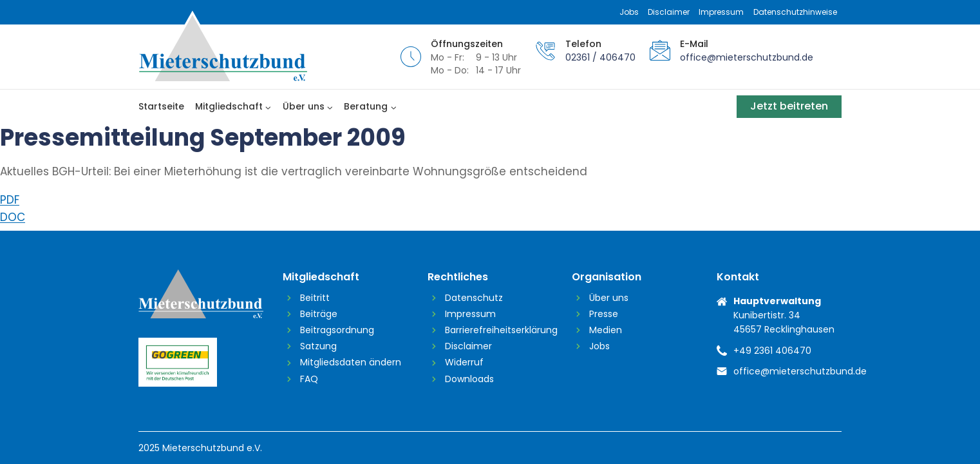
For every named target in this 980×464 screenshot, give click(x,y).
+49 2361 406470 (772, 351)
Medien (606, 330)
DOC (13, 217)
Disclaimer (669, 12)
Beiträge (319, 314)
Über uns (609, 298)
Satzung (318, 346)
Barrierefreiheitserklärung (499, 330)
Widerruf (464, 362)
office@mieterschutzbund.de (747, 57)
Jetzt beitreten (789, 106)
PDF (10, 200)
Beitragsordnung (337, 330)
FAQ (309, 379)
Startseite (161, 106)
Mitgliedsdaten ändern (351, 362)
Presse (604, 314)
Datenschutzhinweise (795, 12)
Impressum (721, 12)
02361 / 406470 (600, 57)
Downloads (469, 379)
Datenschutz (474, 298)
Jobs (629, 12)
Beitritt (315, 298)
